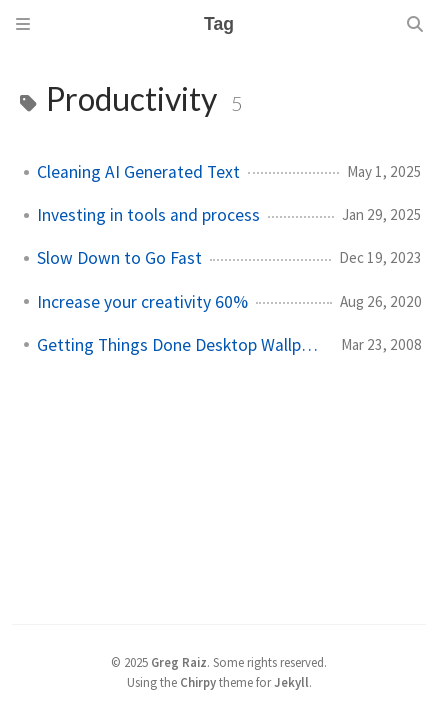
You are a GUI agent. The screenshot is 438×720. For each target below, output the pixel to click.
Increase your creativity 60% (142, 302)
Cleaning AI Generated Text (138, 172)
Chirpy (198, 682)
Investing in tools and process (148, 215)
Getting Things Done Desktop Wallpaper (181, 345)
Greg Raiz (179, 662)
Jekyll (291, 682)
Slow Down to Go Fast (119, 258)
